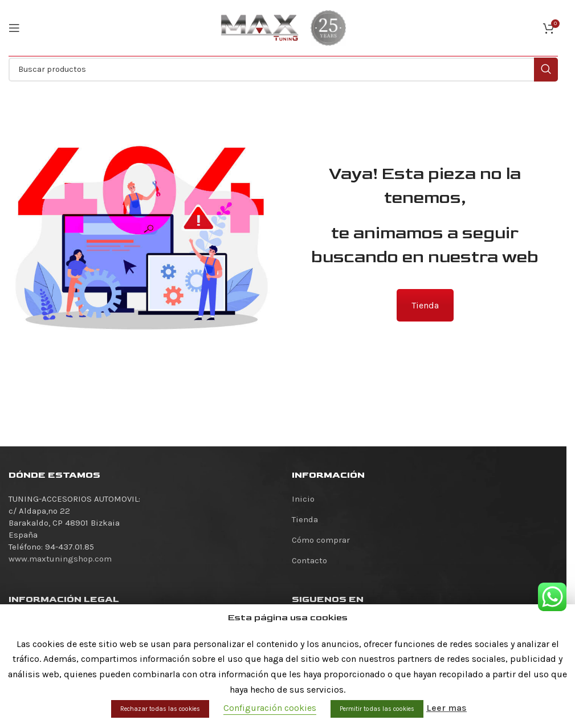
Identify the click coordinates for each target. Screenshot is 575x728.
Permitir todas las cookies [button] (377, 709)
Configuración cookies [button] (270, 708)
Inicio (303, 499)
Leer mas (446, 708)
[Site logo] (260, 27)
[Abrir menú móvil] (14, 28)
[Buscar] (283, 70)
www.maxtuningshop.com (60, 559)
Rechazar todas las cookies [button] (160, 709)
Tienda (425, 305)
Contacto (309, 560)
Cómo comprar (321, 540)
